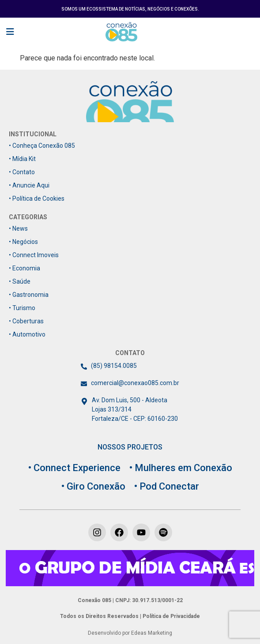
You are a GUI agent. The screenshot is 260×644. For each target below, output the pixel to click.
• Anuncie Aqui (29, 185)
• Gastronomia (29, 295)
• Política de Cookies (37, 198)
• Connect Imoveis (34, 255)
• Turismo (22, 308)
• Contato (22, 172)
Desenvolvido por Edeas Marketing (130, 633)
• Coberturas (26, 321)
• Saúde (20, 281)
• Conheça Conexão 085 (42, 146)
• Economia (24, 268)
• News (18, 228)
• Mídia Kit (22, 159)
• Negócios (23, 242)
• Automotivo (27, 334)
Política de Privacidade (171, 616)
